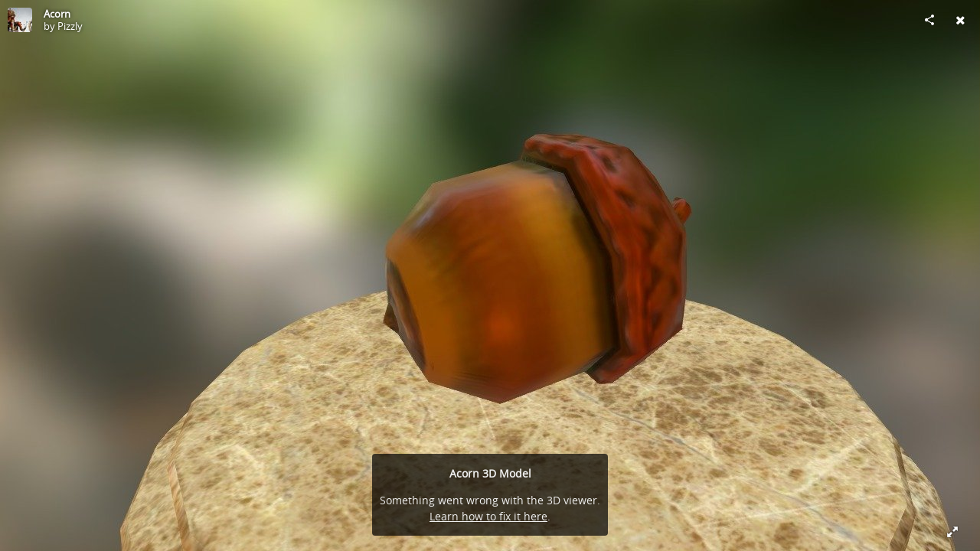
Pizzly (70, 26)
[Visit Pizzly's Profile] (20, 20)
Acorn (57, 14)
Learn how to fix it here (488, 516)
